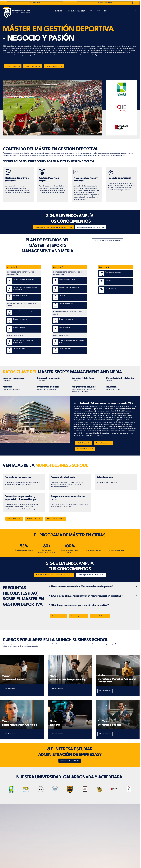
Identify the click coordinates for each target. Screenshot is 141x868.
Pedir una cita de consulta (54, 66)
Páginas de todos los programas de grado (91, 227)
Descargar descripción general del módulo (108, 240)
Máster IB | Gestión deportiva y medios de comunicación (54, 575)
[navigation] (135, 11)
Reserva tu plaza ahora (33, 66)
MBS (106, 11)
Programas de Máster (77, 11)
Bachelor (59, 11)
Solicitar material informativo (70, 761)
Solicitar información (105, 3)
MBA (92, 11)
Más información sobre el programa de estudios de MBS (53, 227)
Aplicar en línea (35, 3)
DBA (98, 11)
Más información (9, 689)
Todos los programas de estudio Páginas (91, 575)
